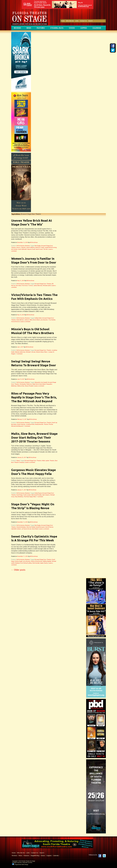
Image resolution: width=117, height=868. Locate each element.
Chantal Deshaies (21, 527)
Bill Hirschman (34, 242)
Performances (21, 246)
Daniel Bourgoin (40, 527)
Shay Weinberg (19, 497)
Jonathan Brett (30, 424)
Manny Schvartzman (37, 561)
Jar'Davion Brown (26, 529)
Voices (72, 28)
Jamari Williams (30, 247)
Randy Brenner (39, 424)
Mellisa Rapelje (47, 561)
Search (90, 21)
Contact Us (83, 21)
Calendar (97, 28)
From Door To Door (27, 285)
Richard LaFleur (28, 563)
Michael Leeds (47, 285)
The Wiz (45, 249)
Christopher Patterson (26, 384)
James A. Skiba (28, 320)
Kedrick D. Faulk (40, 247)
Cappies (84, 28)
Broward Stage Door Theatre (43, 284)
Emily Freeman (21, 424)
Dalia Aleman (20, 320)
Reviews (17, 28)
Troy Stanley (52, 320)
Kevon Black (36, 320)
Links (77, 21)
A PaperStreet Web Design (20, 865)
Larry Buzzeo (44, 320)
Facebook (100, 856)
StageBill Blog (57, 28)
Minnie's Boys (40, 352)
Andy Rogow (38, 493)
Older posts (18, 570)
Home (63, 21)
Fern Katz (19, 285)
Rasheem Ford (19, 563)
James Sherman (38, 285)
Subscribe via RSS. (27, 863)
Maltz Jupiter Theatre (48, 461)
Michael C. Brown (31, 352)
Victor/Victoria (15, 322)
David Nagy (20, 495)
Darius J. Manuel (21, 247)
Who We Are (70, 21)
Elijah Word (36, 384)
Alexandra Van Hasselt (41, 382)
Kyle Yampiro (46, 495)
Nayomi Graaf (31, 249)
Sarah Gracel (39, 249)
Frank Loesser (27, 495)
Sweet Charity (44, 563)
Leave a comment (25, 322)
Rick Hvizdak (36, 563)
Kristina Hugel (18, 561)
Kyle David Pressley (37, 495)
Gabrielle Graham (16, 529)
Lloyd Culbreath (22, 249)
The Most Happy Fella (30, 497)
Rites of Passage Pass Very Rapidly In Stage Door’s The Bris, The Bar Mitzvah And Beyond (34, 397)
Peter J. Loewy (48, 352)
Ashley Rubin (38, 318)
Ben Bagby (38, 246)
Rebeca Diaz (21, 386)
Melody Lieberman (20, 352)
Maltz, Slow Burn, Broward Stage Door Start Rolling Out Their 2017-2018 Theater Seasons (34, 438)
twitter (104, 856)
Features (41, 28)
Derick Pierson (49, 527)
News (29, 28)
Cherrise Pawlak (31, 527)
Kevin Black (43, 384)
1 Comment (19, 354)
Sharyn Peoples (29, 386)
